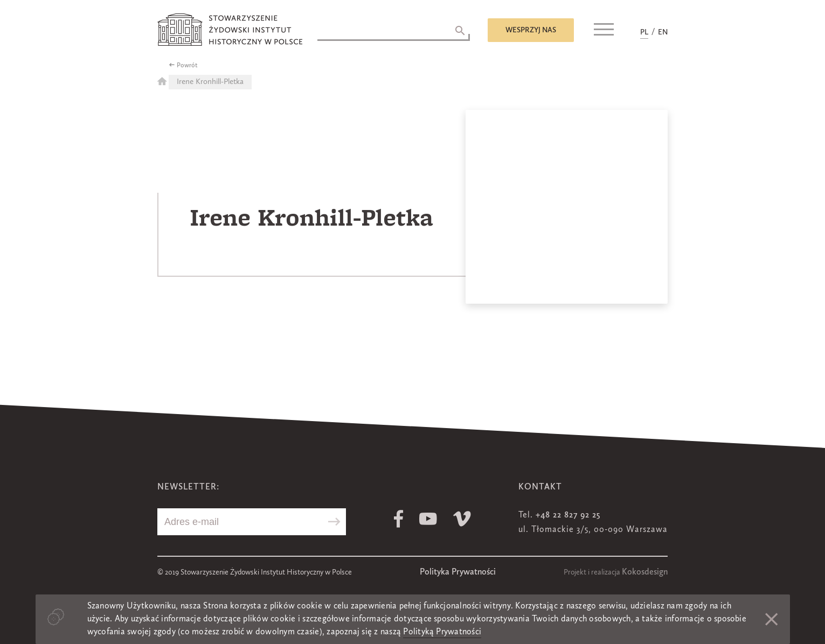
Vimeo (462, 519)
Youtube (428, 519)
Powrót (187, 66)
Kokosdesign (645, 572)
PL (644, 32)
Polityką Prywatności (442, 632)
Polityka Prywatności (458, 572)
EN (663, 32)
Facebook (398, 519)
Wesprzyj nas (531, 30)
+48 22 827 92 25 (568, 515)
